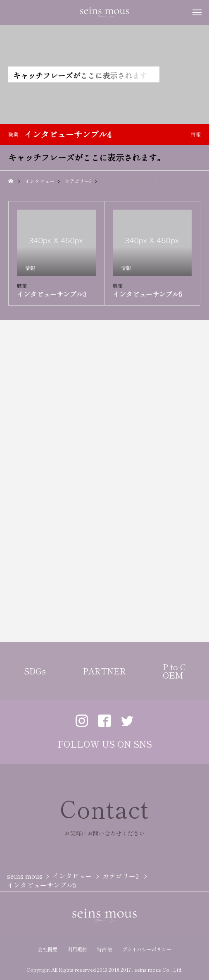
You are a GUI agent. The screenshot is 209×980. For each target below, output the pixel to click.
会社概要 (47, 949)
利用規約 (77, 949)
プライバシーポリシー (147, 949)
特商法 (104, 949)
